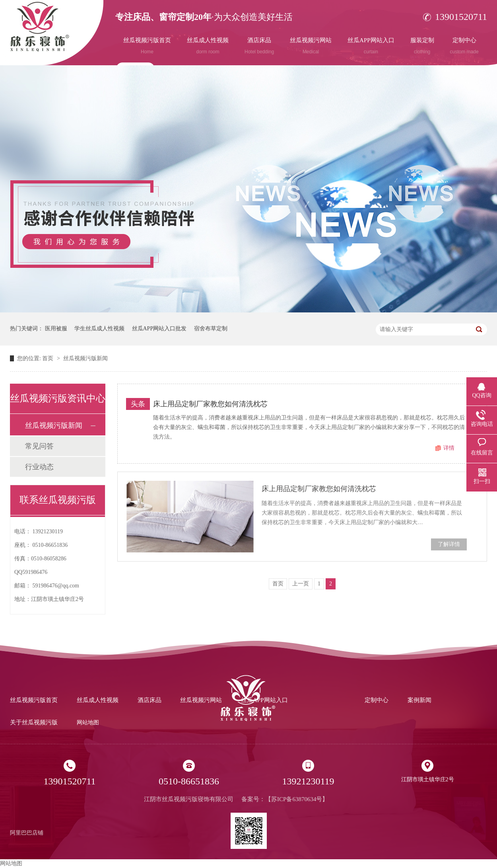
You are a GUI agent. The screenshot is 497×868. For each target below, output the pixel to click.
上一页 (301, 584)
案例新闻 (419, 700)
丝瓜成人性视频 (208, 46)
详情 (449, 448)
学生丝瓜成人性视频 (99, 329)
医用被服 (56, 329)
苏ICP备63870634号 (297, 799)
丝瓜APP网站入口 (371, 46)
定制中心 (464, 46)
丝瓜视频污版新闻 (85, 358)
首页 (49, 358)
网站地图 (88, 723)
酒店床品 (259, 46)
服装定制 (422, 46)
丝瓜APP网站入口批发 (159, 329)
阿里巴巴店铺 (27, 833)
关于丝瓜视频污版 (34, 722)
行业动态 (39, 467)
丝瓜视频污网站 (311, 46)
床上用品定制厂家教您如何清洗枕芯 (210, 404)
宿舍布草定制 (211, 329)
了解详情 (449, 544)
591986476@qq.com (56, 586)
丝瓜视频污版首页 (147, 46)
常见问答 (39, 446)
